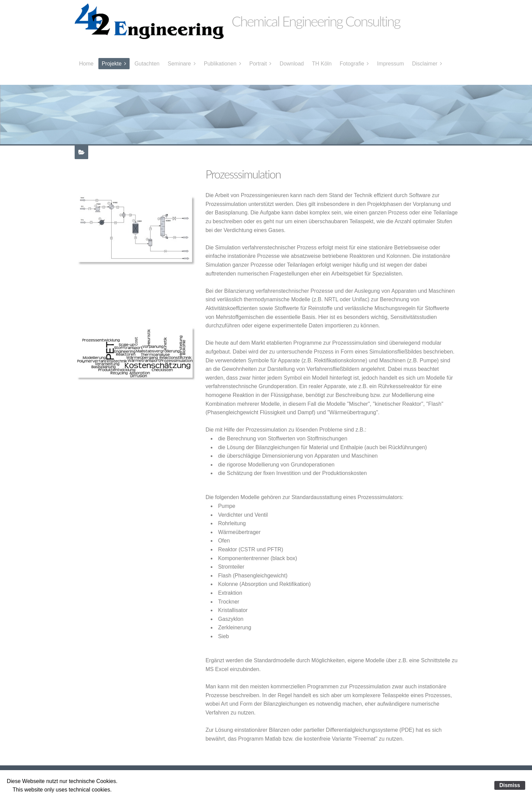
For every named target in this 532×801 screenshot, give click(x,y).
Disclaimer (425, 64)
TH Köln (322, 64)
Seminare (179, 64)
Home (86, 64)
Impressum (390, 64)
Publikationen (220, 64)
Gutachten (147, 64)
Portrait (258, 64)
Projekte (112, 64)
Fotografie (352, 64)
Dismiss (510, 785)
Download (292, 64)
